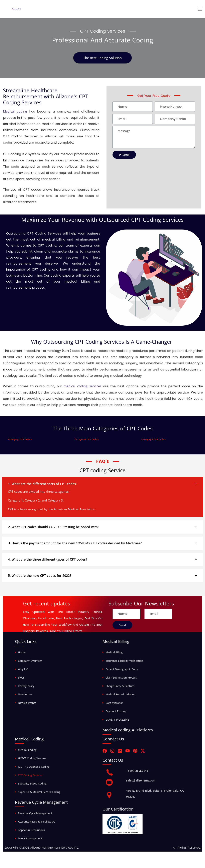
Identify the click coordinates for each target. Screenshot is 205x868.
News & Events (27, 703)
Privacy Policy (26, 686)
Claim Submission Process (121, 678)
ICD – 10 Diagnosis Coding (34, 767)
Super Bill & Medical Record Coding (39, 792)
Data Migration (115, 703)
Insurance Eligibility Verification (124, 661)
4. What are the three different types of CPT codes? (48, 559)
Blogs (21, 678)
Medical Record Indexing (120, 694)
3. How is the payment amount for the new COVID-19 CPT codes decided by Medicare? (75, 543)
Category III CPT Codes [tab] (153, 439)
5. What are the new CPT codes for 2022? (40, 576)
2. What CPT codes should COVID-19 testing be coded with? (54, 527)
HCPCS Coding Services (32, 758)
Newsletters (25, 694)
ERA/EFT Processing (117, 720)
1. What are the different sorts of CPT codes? (43, 484)
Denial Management (30, 838)
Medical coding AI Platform (128, 730)
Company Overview (30, 661)
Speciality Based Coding (32, 783)
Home (22, 652)
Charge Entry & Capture (120, 686)
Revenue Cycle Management (35, 813)
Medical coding (15, 111)
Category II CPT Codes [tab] (86, 439)
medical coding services (82, 386)
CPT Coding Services (30, 775)
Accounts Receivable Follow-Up (37, 822)
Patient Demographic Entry (122, 669)
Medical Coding (27, 750)
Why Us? (23, 669)
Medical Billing (114, 652)
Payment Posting (116, 711)
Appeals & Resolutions (31, 830)
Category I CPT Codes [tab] (20, 439)
